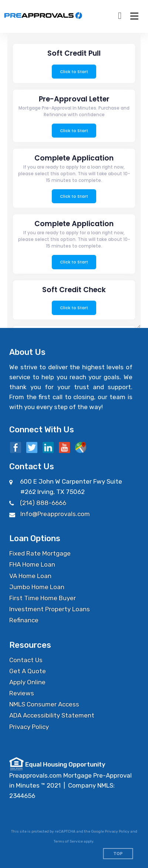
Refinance (24, 620)
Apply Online (27, 682)
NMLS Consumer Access (44, 704)
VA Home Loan (30, 576)
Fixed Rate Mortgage (40, 553)
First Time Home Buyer (43, 598)
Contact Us (26, 660)
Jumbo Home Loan (37, 587)
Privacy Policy (29, 727)
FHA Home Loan (32, 564)
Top (118, 854)
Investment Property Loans (50, 609)
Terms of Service (68, 841)
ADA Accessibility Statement (52, 715)
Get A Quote (28, 671)
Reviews (22, 693)
